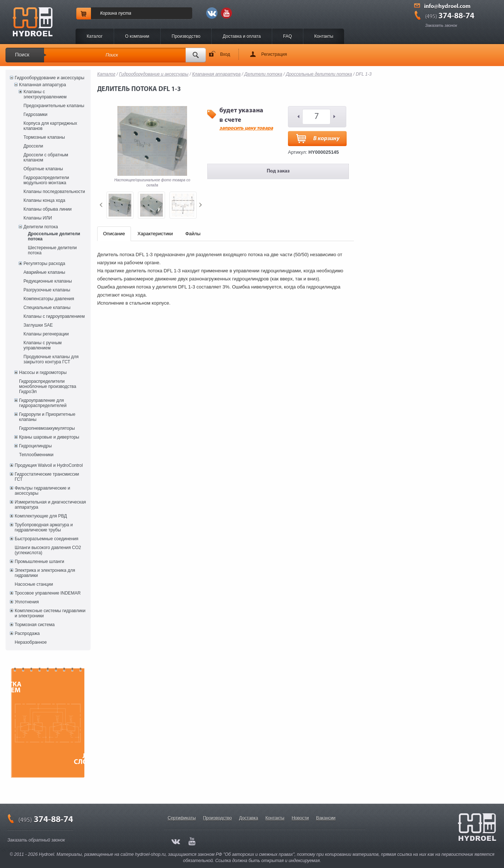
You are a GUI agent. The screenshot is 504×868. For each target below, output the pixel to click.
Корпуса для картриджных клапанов (50, 126)
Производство (186, 36)
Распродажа (27, 633)
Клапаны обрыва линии (48, 209)
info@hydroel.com (447, 7)
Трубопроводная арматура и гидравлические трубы (44, 527)
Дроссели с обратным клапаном (46, 157)
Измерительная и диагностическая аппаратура (50, 505)
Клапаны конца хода (44, 200)
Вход (225, 54)
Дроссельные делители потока (54, 236)
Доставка (249, 818)
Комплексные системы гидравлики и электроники (50, 613)
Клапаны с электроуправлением (45, 94)
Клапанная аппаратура (43, 85)
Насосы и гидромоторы (43, 373)
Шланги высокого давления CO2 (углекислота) (48, 550)
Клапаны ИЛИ (38, 218)
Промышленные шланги (39, 562)
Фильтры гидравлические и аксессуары (42, 491)
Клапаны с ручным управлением (43, 345)
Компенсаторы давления (49, 299)
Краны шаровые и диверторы (49, 437)
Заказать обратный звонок (36, 840)
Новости (300, 818)
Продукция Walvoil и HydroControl (49, 465)
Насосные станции (34, 584)
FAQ (288, 36)
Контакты (324, 36)
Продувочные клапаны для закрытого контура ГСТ (51, 359)
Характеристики (155, 234)
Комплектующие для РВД (41, 516)
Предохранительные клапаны (54, 106)
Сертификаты (182, 818)
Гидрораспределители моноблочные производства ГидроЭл (48, 386)
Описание (114, 234)
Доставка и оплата (242, 36)
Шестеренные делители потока (52, 250)
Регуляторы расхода (44, 264)
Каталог (95, 36)
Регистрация (274, 54)
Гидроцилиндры (35, 446)
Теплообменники (36, 455)
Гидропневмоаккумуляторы (47, 428)
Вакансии (326, 818)
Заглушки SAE (38, 325)
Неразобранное (31, 642)
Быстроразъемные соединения (47, 539)
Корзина (109, 13)
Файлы (193, 234)
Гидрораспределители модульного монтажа (46, 180)
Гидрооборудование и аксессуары (50, 78)
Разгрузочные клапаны (47, 290)
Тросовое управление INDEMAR (48, 593)
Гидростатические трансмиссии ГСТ (47, 477)
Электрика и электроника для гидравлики (45, 573)
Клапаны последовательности (54, 192)
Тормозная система (35, 625)
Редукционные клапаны (48, 281)
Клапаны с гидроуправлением (54, 316)
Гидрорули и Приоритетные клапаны (47, 417)
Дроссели (33, 146)
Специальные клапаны (47, 308)
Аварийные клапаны (44, 272)
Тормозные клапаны (44, 137)
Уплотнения (27, 602)
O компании (137, 36)
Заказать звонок (441, 25)
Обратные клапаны (43, 169)
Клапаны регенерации (46, 334)
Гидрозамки (35, 115)
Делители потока (41, 227)
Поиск (22, 55)
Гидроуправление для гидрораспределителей (43, 403)
